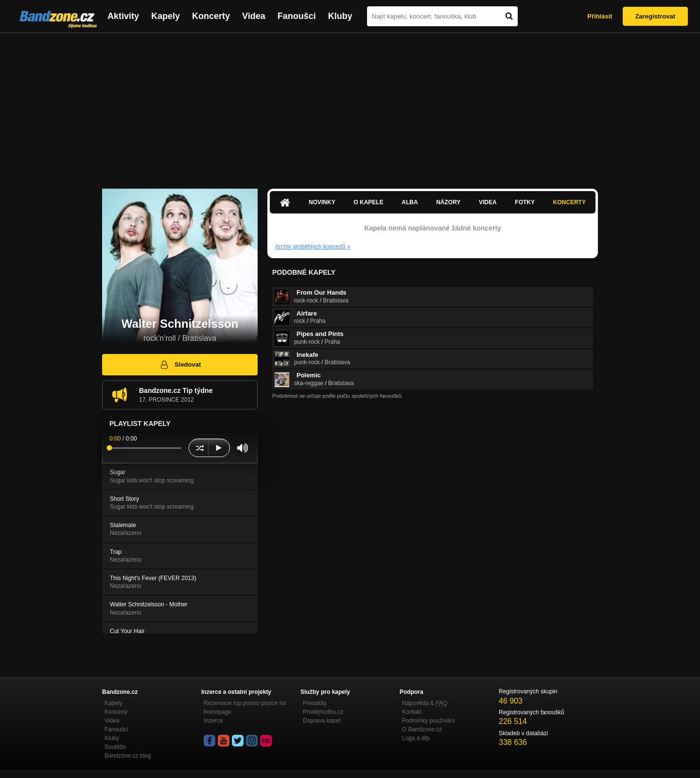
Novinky (322, 202)
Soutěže (115, 747)
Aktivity (123, 16)
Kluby (340, 16)
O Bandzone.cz (422, 729)
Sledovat (180, 365)
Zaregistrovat (655, 16)
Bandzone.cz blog (128, 756)
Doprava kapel (322, 721)
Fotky (525, 202)
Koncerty (211, 16)
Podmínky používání (429, 721)
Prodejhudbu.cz (323, 712)
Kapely (166, 16)
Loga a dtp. (417, 738)
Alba (410, 202)
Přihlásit (600, 16)
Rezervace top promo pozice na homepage (245, 707)
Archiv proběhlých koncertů (313, 247)
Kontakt (412, 712)
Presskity (315, 703)
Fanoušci (297, 16)
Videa (254, 16)
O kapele (368, 202)
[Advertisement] (350, 106)
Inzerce (213, 721)
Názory (448, 202)
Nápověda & (425, 703)
